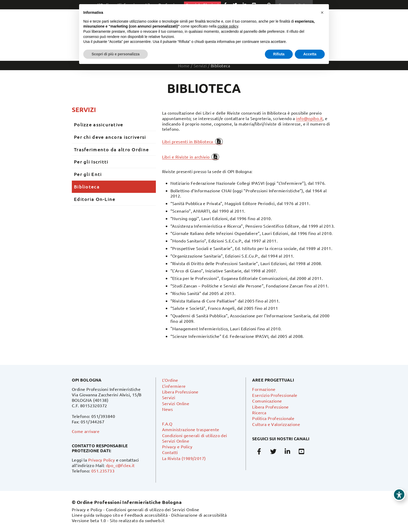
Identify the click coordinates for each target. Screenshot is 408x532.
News (168, 409)
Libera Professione (180, 392)
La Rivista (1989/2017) (184, 458)
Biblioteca (87, 186)
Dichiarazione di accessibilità (199, 515)
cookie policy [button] (228, 26)
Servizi (84, 110)
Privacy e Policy (177, 446)
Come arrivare (86, 431)
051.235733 (103, 471)
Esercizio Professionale (275, 395)
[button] (322, 12)
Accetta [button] (310, 54)
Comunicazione (267, 401)
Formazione (264, 389)
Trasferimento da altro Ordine (111, 149)
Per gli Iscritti (91, 162)
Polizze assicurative (99, 124)
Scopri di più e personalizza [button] (116, 54)
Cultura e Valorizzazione (276, 424)
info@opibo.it (309, 118)
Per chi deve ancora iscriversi (110, 137)
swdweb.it (155, 520)
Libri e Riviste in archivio (186, 157)
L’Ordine (170, 380)
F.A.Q (167, 424)
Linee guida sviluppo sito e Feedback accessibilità (120, 515)
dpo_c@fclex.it (120, 465)
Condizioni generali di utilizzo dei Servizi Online (153, 509)
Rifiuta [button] (279, 54)
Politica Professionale (273, 418)
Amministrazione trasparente (191, 429)
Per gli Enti (88, 174)
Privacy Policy (102, 460)
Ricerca (259, 412)
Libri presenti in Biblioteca (188, 141)
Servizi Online (176, 403)
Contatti (170, 452)
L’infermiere (174, 386)
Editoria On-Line (95, 199)
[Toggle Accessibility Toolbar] (399, 495)
